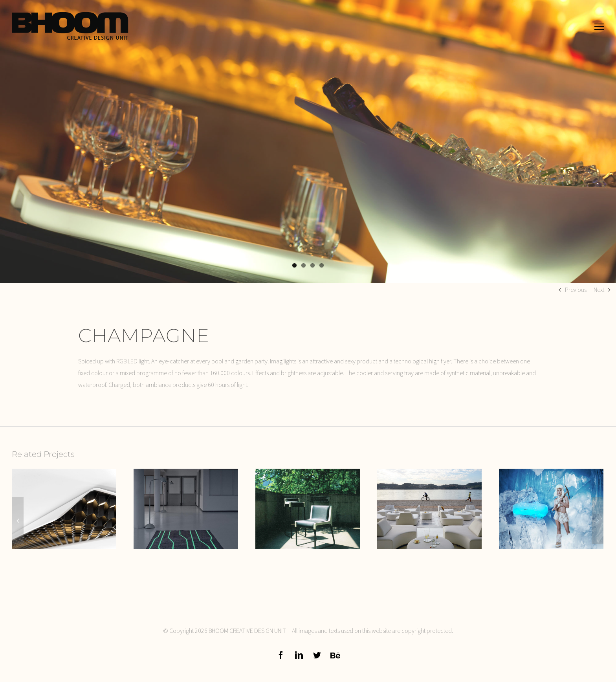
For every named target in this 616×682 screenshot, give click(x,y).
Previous (576, 290)
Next (599, 290)
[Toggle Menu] (599, 27)
